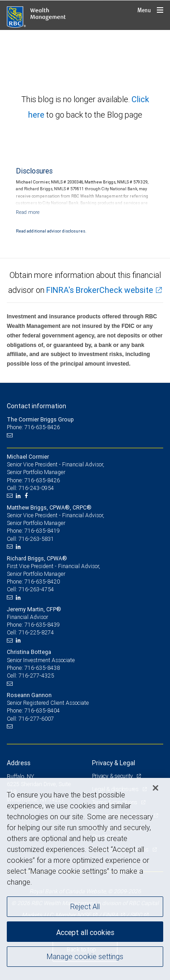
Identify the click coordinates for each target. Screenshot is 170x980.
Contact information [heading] (36, 406)
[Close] (155, 788)
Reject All (85, 906)
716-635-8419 (42, 531)
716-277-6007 (36, 719)
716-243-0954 (36, 488)
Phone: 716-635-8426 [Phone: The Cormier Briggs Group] (33, 427)
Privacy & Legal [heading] (114, 763)
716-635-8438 (42, 668)
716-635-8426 (42, 480)
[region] (85, 879)
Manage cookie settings (85, 956)
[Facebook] (27, 496)
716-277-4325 (36, 676)
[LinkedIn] (19, 496)
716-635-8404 (42, 710)
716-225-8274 (36, 632)
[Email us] (11, 435)
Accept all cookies (85, 932)
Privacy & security (113, 776)
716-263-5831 (36, 539)
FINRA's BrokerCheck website (100, 290)
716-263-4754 (36, 589)
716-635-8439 (42, 625)
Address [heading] (19, 763)
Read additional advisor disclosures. (51, 231)
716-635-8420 (42, 582)
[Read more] (28, 212)
